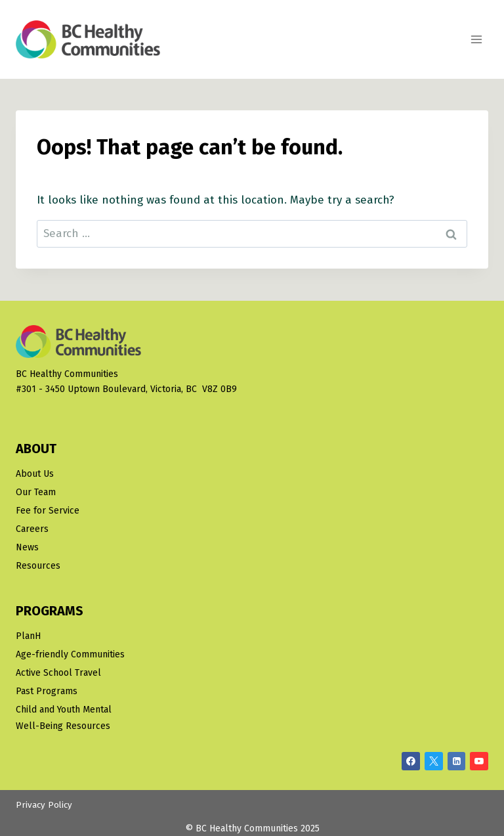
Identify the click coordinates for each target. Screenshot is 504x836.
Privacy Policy (44, 805)
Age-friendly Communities (70, 654)
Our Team (36, 492)
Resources (38, 566)
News (27, 547)
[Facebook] (411, 761)
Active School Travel (58, 673)
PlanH (28, 636)
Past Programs (47, 691)
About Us (35, 474)
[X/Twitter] (434, 761)
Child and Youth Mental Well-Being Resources (64, 718)
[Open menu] (476, 39)
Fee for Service (48, 511)
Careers (32, 529)
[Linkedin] (457, 761)
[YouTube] (479, 761)
